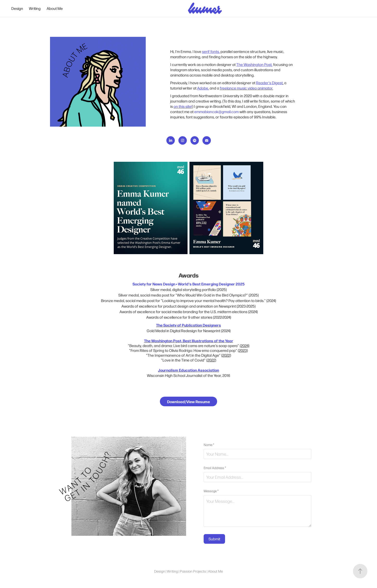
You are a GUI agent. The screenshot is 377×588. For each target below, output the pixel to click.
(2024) (245, 346)
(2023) (243, 350)
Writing (35, 8)
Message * (211, 491)
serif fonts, (211, 51)
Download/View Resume (188, 401)
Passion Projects (193, 571)
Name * (209, 445)
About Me (55, 8)
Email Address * (215, 468)
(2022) (226, 355)
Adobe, (203, 88)
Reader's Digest (269, 83)
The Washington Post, (254, 64)
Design (17, 8)
